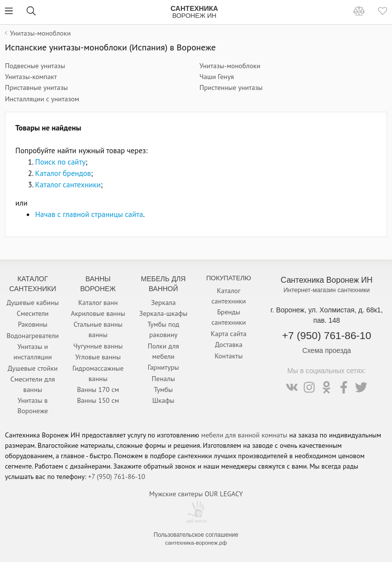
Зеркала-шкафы (164, 313)
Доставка (229, 345)
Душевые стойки (33, 368)
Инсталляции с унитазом (42, 99)
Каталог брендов (63, 173)
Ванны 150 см (98, 400)
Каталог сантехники (68, 184)
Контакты (229, 356)
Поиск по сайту (60, 162)
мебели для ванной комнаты (244, 435)
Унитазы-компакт (31, 77)
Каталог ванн (98, 303)
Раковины (33, 324)
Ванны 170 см (98, 389)
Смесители (33, 313)
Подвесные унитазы (35, 66)
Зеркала (163, 303)
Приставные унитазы (36, 87)
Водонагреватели (33, 336)
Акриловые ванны (98, 313)
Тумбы (163, 389)
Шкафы (163, 400)
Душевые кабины (33, 303)
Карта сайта (229, 334)
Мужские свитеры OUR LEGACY (196, 494)
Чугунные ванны (98, 346)
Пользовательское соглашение (196, 535)
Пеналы (163, 379)
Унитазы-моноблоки (230, 66)
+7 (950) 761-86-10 (327, 335)
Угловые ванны (98, 357)
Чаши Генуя (217, 77)
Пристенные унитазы (231, 87)
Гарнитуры (163, 367)
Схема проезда (327, 350)
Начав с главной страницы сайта (89, 214)
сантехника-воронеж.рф (196, 543)
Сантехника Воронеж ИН (327, 280)
